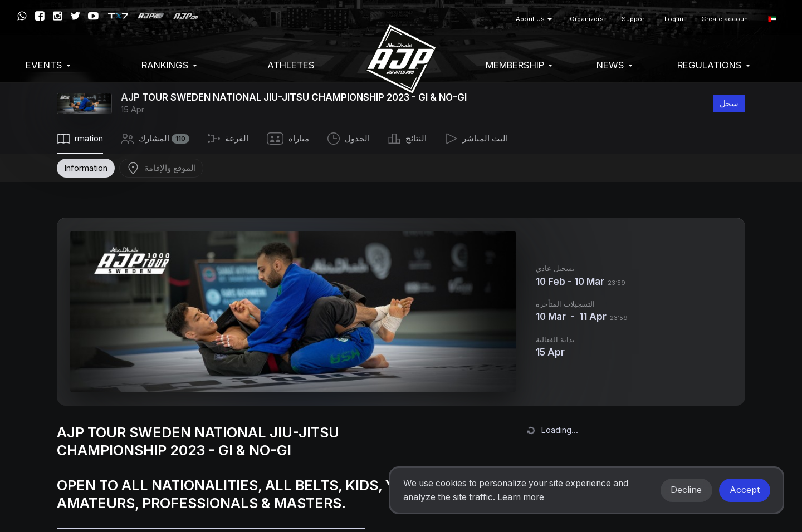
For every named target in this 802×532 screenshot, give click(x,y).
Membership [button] (519, 65)
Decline (686, 490)
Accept (745, 490)
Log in (674, 19)
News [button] (615, 65)
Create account (726, 19)
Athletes (291, 65)
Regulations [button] (714, 65)
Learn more (521, 497)
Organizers (587, 19)
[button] (772, 19)
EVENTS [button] (48, 65)
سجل (729, 103)
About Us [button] (534, 19)
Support (634, 19)
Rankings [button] (169, 65)
